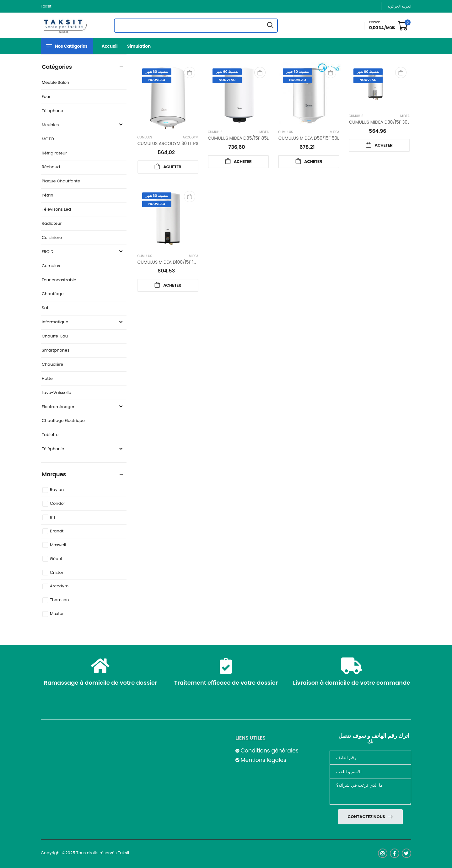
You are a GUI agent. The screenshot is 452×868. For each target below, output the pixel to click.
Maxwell (58, 545)
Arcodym (59, 586)
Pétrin (48, 195)
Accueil (110, 46)
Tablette (50, 435)
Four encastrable (59, 280)
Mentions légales (263, 760)
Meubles (83, 125)
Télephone (52, 111)
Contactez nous (367, 817)
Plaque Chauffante (61, 181)
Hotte (47, 379)
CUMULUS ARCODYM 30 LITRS (168, 143)
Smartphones (56, 350)
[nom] (370, 772)
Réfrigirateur (54, 153)
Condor (58, 504)
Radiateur (52, 224)
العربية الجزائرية (399, 6)
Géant (56, 559)
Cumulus (51, 266)
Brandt (57, 531)
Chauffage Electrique (63, 421)
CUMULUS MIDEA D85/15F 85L (238, 138)
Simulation (139, 46)
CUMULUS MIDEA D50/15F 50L (309, 138)
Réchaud (51, 167)
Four (46, 97)
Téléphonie (83, 449)
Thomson (59, 600)
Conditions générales (269, 751)
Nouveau (157, 80)
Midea (264, 132)
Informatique (83, 322)
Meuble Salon (55, 83)
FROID (83, 252)
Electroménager (83, 407)
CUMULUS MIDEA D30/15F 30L (379, 122)
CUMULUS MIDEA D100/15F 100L (169, 262)
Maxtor (57, 614)
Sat (45, 308)
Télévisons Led (56, 210)
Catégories (57, 67)
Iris (53, 518)
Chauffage (53, 294)
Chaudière (52, 365)
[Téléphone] (370, 758)
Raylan (57, 490)
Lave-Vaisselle (56, 393)
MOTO (48, 139)
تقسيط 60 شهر (157, 72)
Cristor (57, 573)
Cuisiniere (52, 238)
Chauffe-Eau (55, 336)
